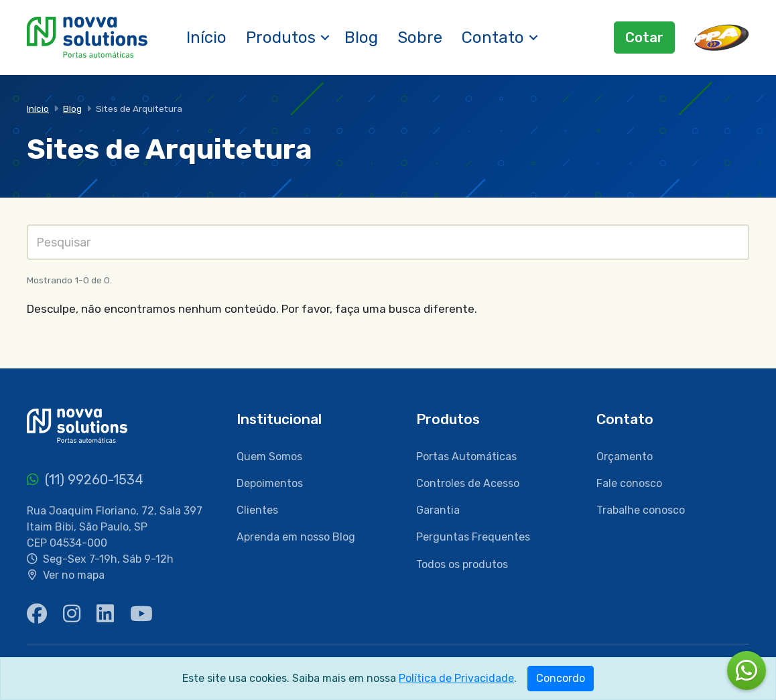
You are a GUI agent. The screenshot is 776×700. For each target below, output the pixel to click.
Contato (493, 38)
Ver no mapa (74, 575)
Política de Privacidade (456, 678)
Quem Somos (269, 457)
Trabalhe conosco (641, 510)
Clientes (257, 510)
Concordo (561, 678)
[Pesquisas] (388, 242)
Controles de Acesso (468, 483)
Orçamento (625, 457)
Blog (361, 38)
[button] (325, 38)
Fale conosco (629, 483)
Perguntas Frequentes (473, 537)
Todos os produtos (462, 564)
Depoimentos (270, 483)
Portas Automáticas (466, 457)
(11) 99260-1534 (85, 480)
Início (206, 38)
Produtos (281, 38)
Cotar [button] (644, 38)
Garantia (438, 510)
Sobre (420, 38)
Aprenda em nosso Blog (296, 537)
